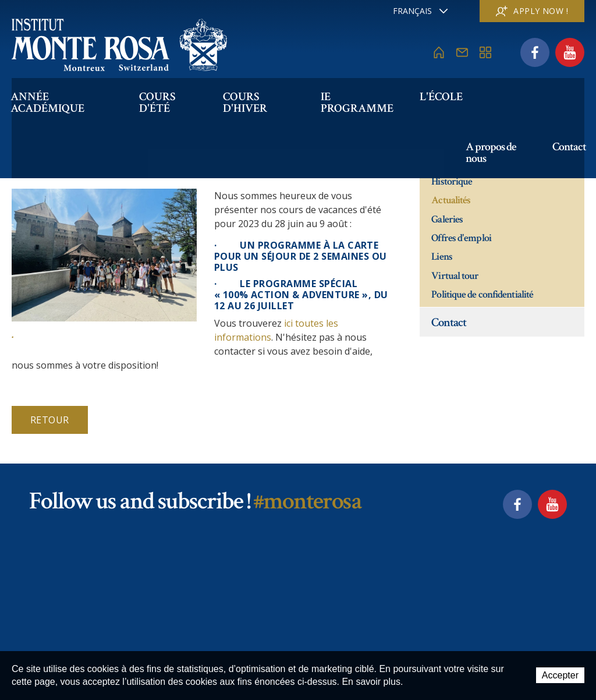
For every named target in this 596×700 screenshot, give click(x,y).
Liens (442, 257)
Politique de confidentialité (482, 294)
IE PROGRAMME (374, 96)
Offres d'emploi (461, 238)
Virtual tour (455, 276)
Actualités (451, 200)
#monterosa (307, 501)
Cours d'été (179, 96)
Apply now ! (532, 11)
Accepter (560, 676)
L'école (456, 96)
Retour (50, 420)
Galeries (447, 219)
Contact (567, 137)
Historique (452, 181)
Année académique (69, 96)
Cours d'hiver (273, 96)
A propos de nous (497, 137)
